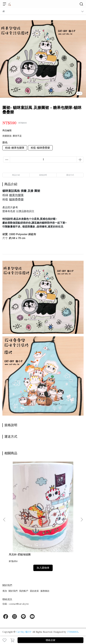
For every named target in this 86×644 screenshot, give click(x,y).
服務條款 (45, 591)
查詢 (5, 591)
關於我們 (13, 591)
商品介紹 (16, 175)
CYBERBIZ (73, 632)
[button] (82, 520)
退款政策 (34, 591)
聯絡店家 (51, 640)
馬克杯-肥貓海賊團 (20, 555)
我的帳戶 (24, 591)
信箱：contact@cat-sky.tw (16, 604)
